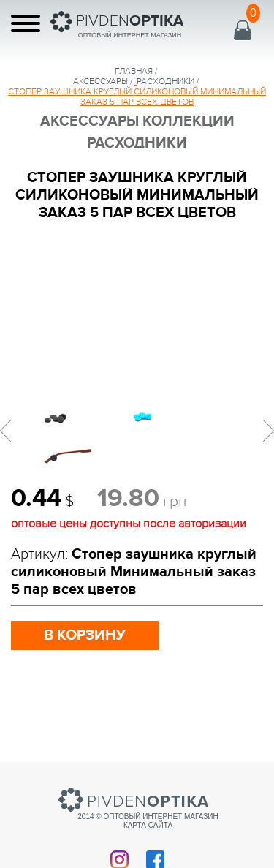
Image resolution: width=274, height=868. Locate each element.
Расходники (165, 81)
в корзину (85, 635)
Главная (134, 71)
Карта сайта (148, 825)
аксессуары (100, 81)
